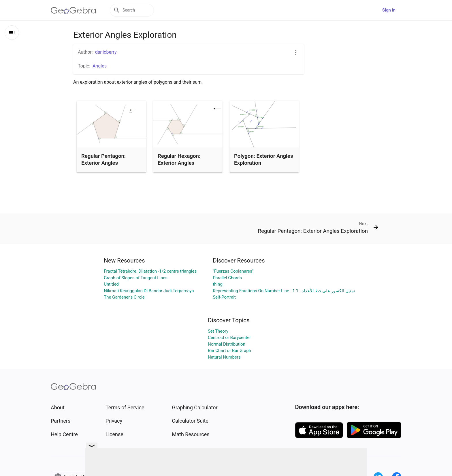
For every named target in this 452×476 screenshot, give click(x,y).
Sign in (389, 10)
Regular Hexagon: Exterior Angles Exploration (179, 163)
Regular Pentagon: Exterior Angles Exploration (103, 163)
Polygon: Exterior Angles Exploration (264, 160)
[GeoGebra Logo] (73, 10)
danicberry (106, 52)
